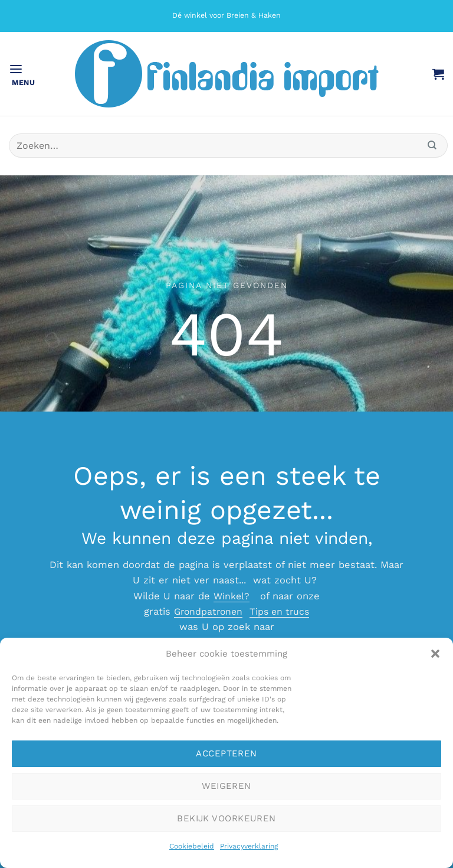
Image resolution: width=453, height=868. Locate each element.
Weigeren (226, 786)
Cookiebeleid (192, 846)
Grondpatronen (206, 611)
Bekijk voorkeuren (226, 818)
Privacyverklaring (249, 846)
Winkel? (232, 596)
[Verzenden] (432, 146)
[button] (435, 654)
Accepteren (226, 753)
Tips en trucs (281, 611)
